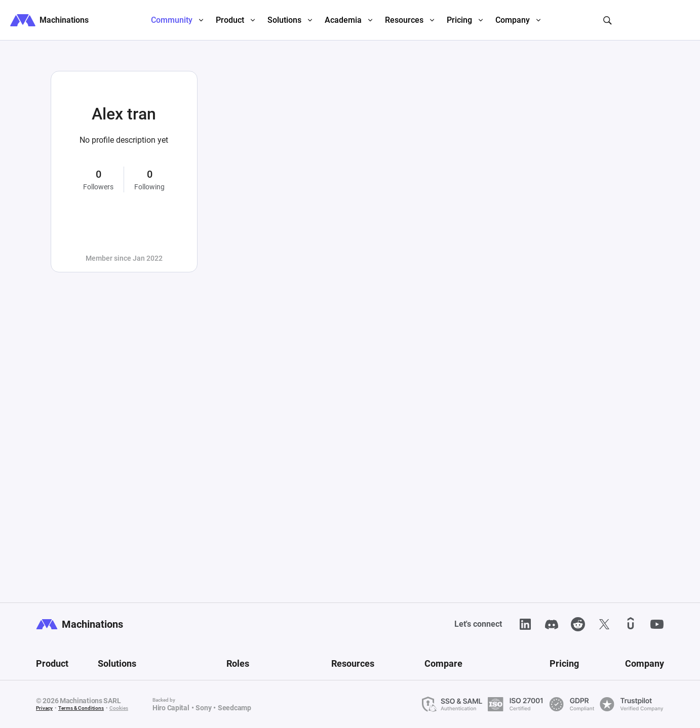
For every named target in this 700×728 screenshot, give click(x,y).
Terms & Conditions (81, 708)
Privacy (44, 708)
